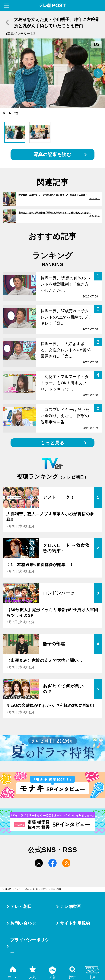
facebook (52, 863)
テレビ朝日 (21, 906)
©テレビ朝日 (56, 889)
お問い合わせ (23, 923)
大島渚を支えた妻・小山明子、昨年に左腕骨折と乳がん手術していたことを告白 (37, 889)
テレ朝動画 (71, 906)
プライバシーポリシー (30, 946)
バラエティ (18, 889)
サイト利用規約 (75, 923)
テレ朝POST (53, 6)
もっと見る (52, 443)
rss (66, 863)
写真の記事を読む (52, 154)
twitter (39, 863)
